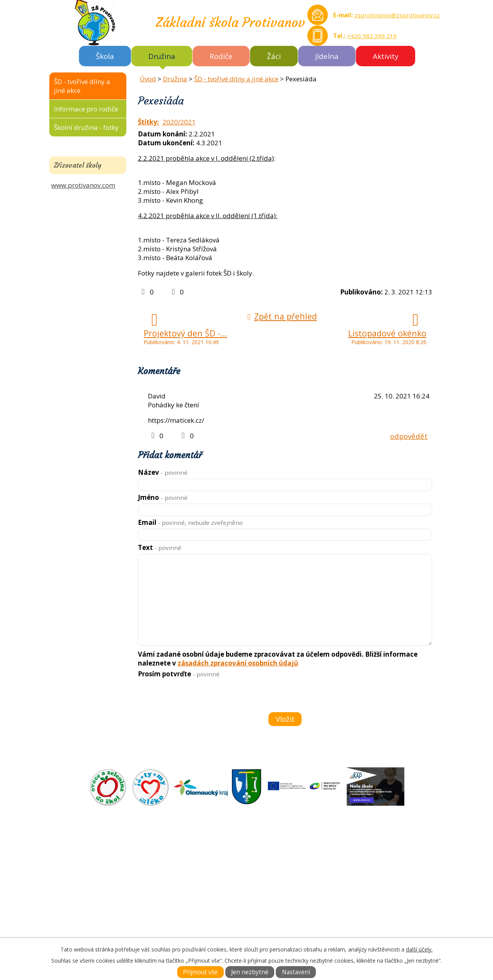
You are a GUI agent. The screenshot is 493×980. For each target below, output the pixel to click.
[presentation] (196, 696)
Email (190, 522)
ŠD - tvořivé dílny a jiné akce (236, 79)
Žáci (274, 56)
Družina (162, 56)
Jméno (163, 497)
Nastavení (296, 972)
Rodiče (221, 56)
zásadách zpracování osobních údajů (238, 663)
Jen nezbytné (250, 972)
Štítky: (148, 122)
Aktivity (386, 56)
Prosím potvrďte (179, 674)
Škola (105, 56)
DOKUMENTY (269, 872)
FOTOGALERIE (270, 881)
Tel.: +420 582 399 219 (101, 925)
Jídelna (327, 56)
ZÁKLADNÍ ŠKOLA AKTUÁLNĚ (292, 855)
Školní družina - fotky (86, 127)
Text (160, 547)
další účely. (419, 949)
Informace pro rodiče (86, 109)
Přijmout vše (200, 972)
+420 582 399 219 (372, 36)
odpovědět (409, 436)
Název (163, 472)
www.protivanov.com (83, 185)
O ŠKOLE (262, 863)
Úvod (148, 79)
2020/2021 (179, 122)
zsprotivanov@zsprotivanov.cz (397, 15)
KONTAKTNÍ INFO (276, 890)
